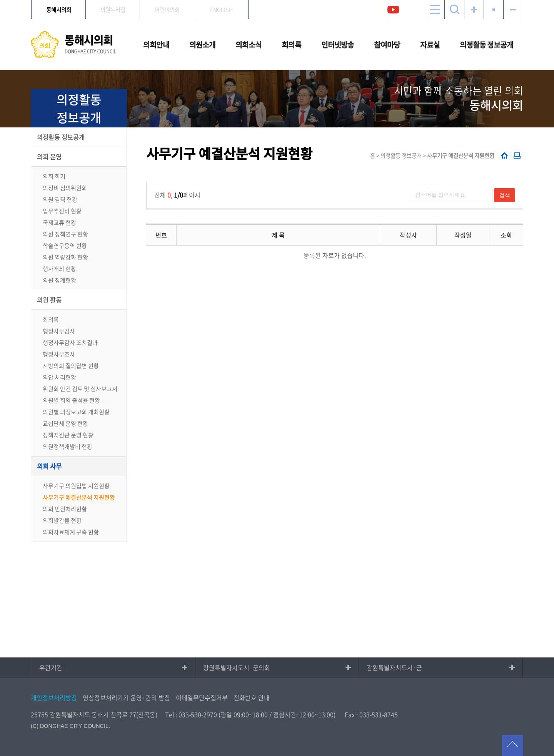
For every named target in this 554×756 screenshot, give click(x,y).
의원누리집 (113, 10)
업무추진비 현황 (62, 211)
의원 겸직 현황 (60, 199)
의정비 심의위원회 (65, 188)
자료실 (430, 45)
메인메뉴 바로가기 (277, 1)
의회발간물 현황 (62, 520)
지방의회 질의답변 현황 (71, 365)
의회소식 (249, 45)
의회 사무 (49, 466)
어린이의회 (167, 10)
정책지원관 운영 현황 (68, 435)
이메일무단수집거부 (202, 697)
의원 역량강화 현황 (65, 257)
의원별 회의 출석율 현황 (71, 400)
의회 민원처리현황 (65, 509)
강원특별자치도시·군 (394, 667)
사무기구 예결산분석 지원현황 (79, 497)
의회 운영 (49, 157)
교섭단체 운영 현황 (65, 423)
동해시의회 (59, 10)
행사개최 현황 (59, 268)
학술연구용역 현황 (65, 245)
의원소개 (202, 45)
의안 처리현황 (59, 377)
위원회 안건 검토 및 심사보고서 (80, 389)
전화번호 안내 (252, 697)
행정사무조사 (59, 354)
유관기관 (51, 667)
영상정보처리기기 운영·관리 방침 (126, 697)
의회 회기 (54, 176)
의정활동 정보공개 (486, 45)
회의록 (291, 45)
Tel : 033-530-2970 (191, 714)
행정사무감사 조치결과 (70, 342)
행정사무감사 (59, 331)
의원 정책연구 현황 (65, 234)
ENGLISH (221, 10)
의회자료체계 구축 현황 (71, 532)
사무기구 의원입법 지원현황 (76, 486)
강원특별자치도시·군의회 (237, 667)
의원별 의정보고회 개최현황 (76, 412)
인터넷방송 (338, 45)
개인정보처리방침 (54, 697)
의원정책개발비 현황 (68, 446)
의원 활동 (49, 300)
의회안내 (156, 45)
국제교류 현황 (59, 222)
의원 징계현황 (59, 280)
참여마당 (387, 45)
